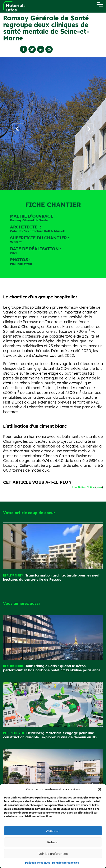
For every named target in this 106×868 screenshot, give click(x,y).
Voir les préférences (53, 854)
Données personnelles (65, 863)
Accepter (53, 831)
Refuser (53, 842)
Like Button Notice (83, 487)
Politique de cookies (38, 863)
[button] (100, 789)
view (99, 487)
